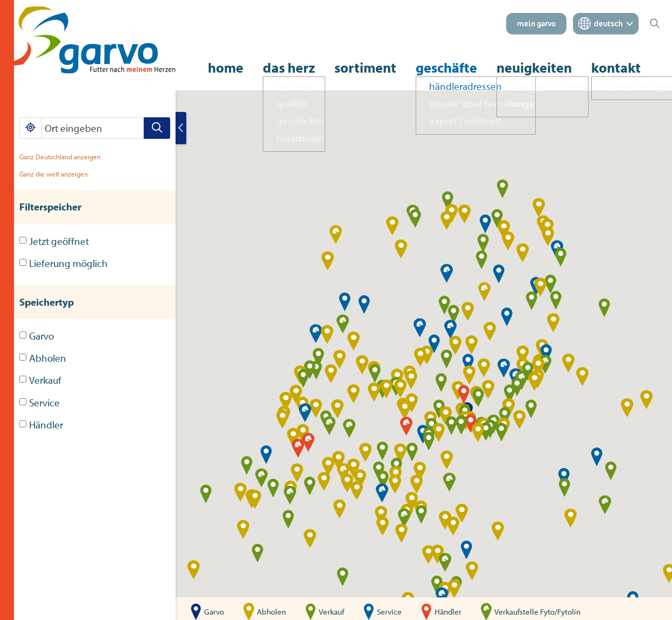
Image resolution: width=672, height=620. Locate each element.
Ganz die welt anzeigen (54, 174)
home (226, 68)
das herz (289, 68)
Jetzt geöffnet (54, 241)
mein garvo (536, 24)
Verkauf (40, 380)
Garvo (37, 336)
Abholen (43, 358)
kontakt (616, 68)
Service (40, 403)
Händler (41, 425)
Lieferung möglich (64, 263)
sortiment (365, 68)
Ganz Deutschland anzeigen (60, 157)
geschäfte (446, 68)
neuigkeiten (534, 68)
